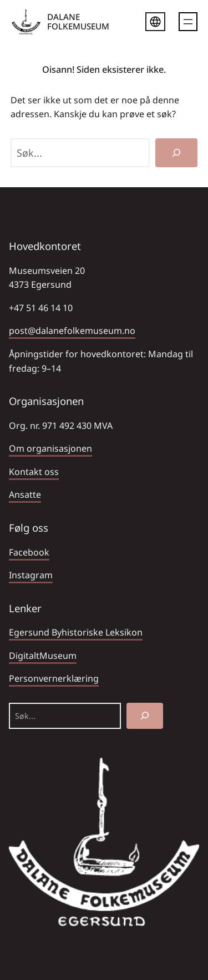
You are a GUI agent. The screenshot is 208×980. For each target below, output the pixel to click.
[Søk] (176, 153)
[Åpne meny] (188, 22)
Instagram (31, 575)
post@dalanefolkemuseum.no (72, 331)
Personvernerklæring (54, 678)
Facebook (29, 552)
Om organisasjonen (50, 448)
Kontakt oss (34, 472)
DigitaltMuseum (43, 656)
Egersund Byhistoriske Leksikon (76, 632)
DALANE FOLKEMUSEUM (78, 21)
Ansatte (25, 494)
